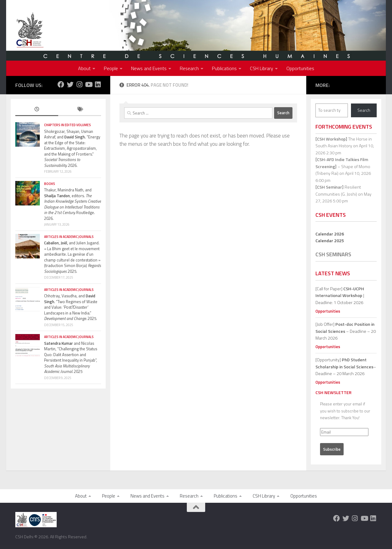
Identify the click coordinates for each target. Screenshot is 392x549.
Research (189, 68)
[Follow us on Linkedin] (98, 85)
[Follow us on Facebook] (61, 85)
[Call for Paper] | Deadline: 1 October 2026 (340, 295)
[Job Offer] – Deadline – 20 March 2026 (346, 331)
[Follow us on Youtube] (89, 85)
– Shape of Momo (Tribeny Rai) (343, 166)
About (84, 68)
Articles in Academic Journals (69, 237)
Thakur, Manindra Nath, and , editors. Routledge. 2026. (73, 204)
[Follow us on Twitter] (70, 85)
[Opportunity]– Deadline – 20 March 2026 (346, 367)
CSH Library (262, 68)
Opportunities (300, 68)
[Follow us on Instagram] (79, 85)
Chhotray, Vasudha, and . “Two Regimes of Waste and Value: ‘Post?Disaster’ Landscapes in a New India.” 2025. (71, 307)
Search (364, 110)
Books (50, 184)
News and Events (149, 68)
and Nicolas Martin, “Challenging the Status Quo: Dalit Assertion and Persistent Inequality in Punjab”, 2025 (71, 357)
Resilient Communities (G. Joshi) (338, 190)
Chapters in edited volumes (68, 125)
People (111, 68)
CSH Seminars (333, 254)
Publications (224, 68)
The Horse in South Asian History (344, 142)
